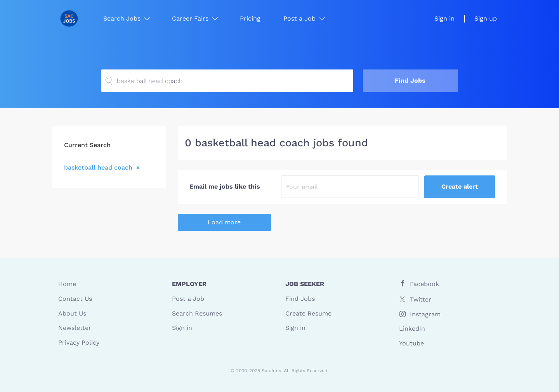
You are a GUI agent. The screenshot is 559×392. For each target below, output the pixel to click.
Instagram (425, 314)
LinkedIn (412, 329)
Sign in (444, 18)
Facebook (424, 284)
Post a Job (188, 299)
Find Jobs (410, 81)
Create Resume (308, 313)
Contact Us (75, 299)
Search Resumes (197, 313)
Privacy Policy (79, 343)
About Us (72, 313)
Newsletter (75, 328)
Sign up (486, 18)
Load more (224, 222)
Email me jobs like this (225, 186)
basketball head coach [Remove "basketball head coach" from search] (98, 167)
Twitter (421, 299)
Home (67, 284)
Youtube (411, 343)
